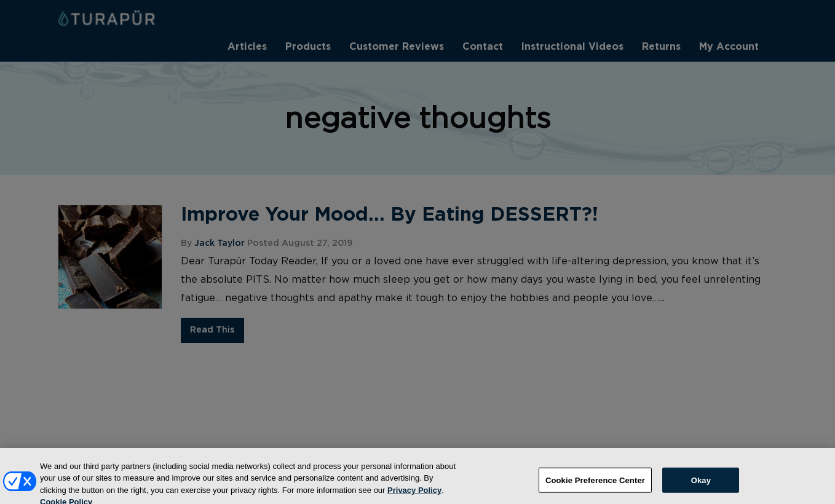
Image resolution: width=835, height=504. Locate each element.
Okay (701, 485)
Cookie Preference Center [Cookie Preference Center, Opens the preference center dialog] (595, 485)
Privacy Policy (414, 494)
